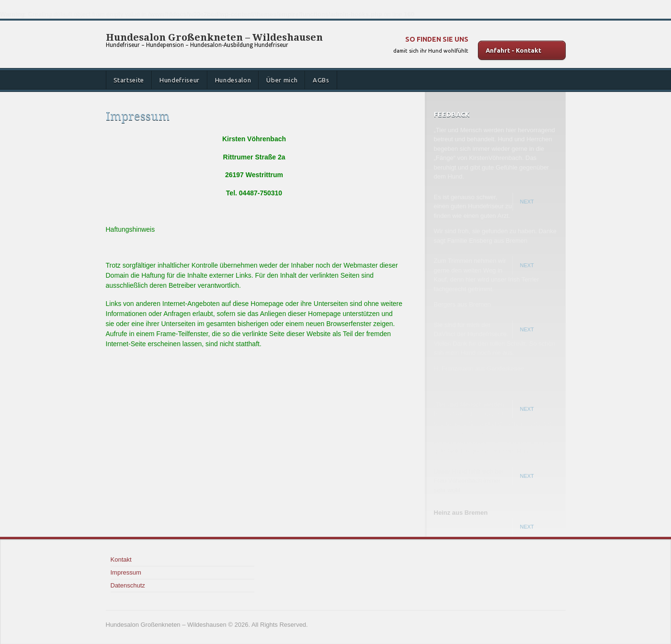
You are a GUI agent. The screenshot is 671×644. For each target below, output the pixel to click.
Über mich (282, 80)
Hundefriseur (180, 80)
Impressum (126, 572)
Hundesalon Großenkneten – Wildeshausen (214, 37)
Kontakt (121, 559)
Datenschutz (128, 585)
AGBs (321, 80)
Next (527, 202)
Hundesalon (233, 80)
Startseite (129, 80)
